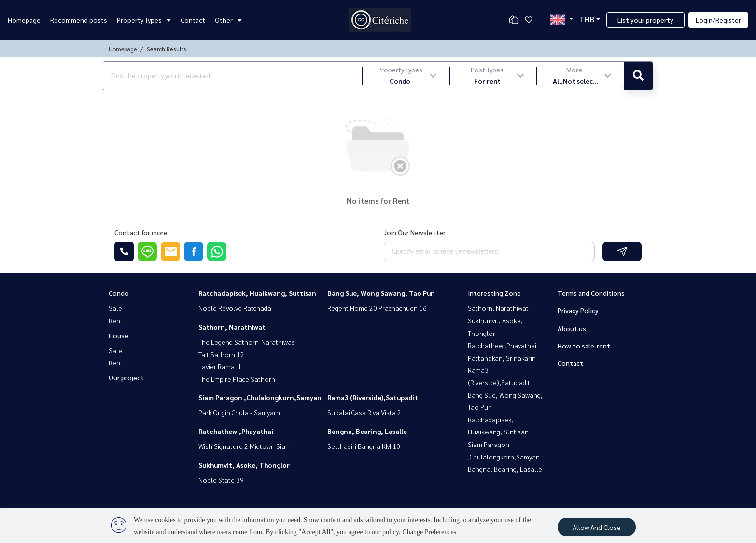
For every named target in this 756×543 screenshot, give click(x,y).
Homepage (24, 20)
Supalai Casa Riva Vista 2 (364, 412)
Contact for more (141, 232)
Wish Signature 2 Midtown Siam (245, 446)
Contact (193, 20)
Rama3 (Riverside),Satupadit (373, 397)
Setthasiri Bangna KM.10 (364, 446)
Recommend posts (79, 20)
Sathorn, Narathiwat (232, 327)
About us (572, 328)
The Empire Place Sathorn (237, 379)
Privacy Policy (578, 310)
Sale (115, 308)
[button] (406, 76)
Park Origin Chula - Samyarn (239, 412)
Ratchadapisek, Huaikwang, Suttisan (257, 293)
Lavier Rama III (219, 366)
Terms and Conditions (591, 293)
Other (228, 20)
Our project (126, 377)
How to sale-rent (584, 346)
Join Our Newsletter (415, 232)
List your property (645, 20)
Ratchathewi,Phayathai (236, 431)
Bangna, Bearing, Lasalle (367, 431)
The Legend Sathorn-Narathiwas (247, 342)
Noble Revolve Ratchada (235, 308)
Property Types (144, 20)
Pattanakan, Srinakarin (502, 358)
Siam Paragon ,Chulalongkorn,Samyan (260, 397)
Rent (116, 320)
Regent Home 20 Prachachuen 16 (377, 308)
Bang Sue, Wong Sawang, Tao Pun (381, 293)
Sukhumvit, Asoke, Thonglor (244, 465)
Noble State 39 (221, 480)
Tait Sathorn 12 (221, 354)
